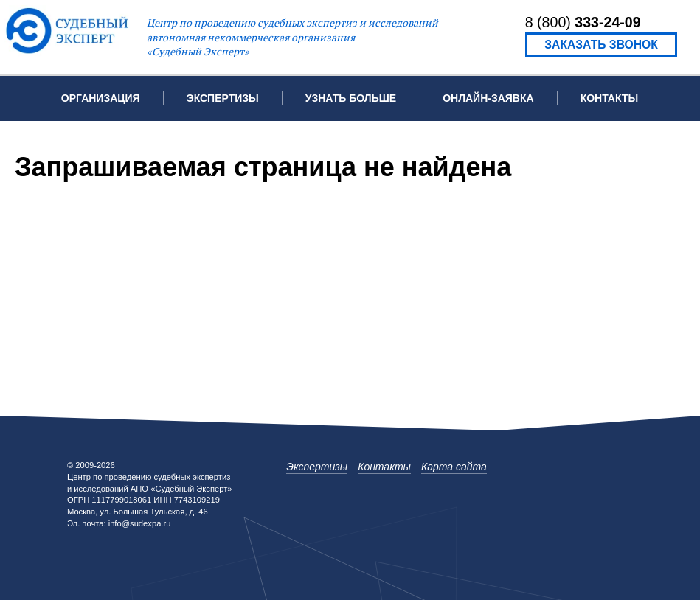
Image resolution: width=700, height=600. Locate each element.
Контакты (609, 98)
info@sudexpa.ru (140, 523)
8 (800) (583, 22)
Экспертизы (317, 467)
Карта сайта (454, 467)
